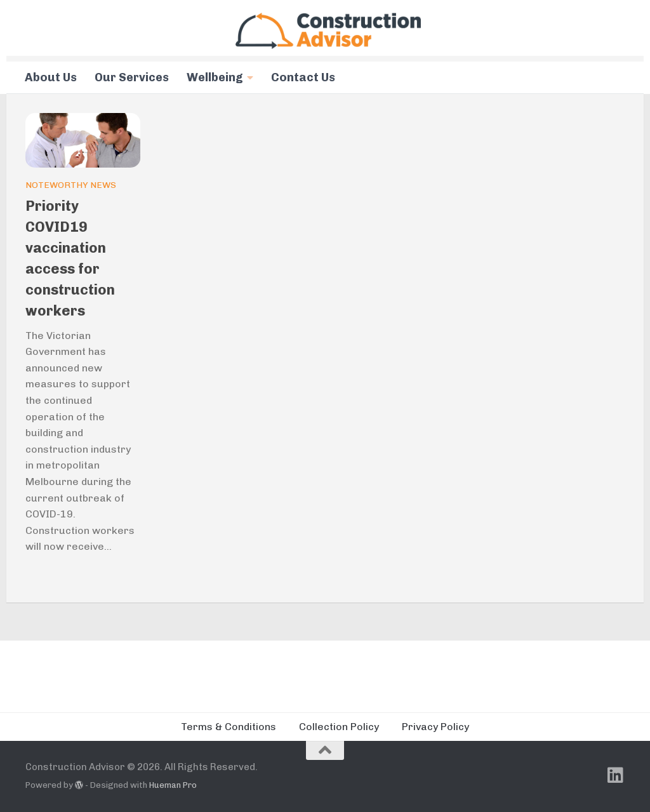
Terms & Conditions (229, 727)
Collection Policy (339, 727)
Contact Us (303, 77)
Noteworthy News (71, 185)
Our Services (132, 77)
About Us (51, 77)
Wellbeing (215, 77)
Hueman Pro (173, 785)
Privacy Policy (435, 727)
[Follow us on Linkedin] (616, 775)
